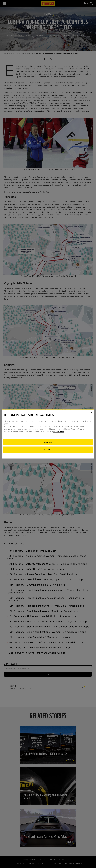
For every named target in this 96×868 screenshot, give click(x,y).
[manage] (48, 442)
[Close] (91, 413)
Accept (48, 450)
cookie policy (59, 432)
